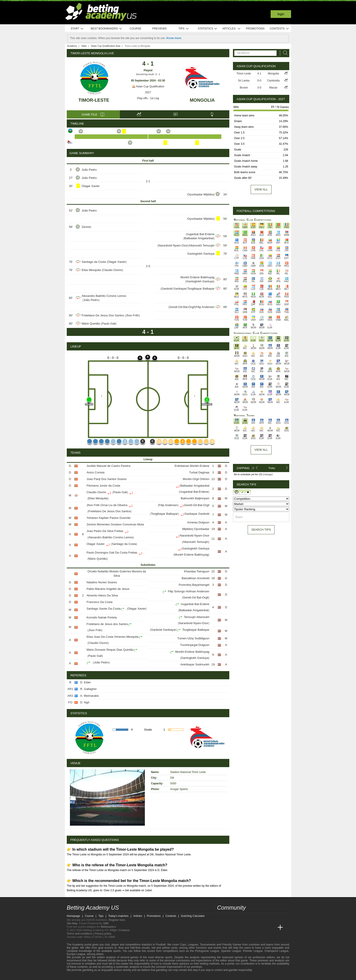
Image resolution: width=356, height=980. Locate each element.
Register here (117, 920)
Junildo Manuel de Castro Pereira (108, 466)
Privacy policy (103, 934)
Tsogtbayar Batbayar (201, 289)
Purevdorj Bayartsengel (194, 585)
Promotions (255, 29)
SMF (106, 923)
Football (161, 945)
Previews (159, 29)
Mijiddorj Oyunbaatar (196, 529)
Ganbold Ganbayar (174, 289)
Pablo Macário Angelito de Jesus (108, 589)
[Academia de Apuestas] (255, 928)
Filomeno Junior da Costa (103, 486)
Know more (174, 38)
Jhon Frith (132, 315)
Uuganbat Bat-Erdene (200, 234)
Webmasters (108, 927)
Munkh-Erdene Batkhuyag (192, 652)
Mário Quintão (91, 324)
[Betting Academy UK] (272, 928)
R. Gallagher (88, 689)
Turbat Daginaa (199, 472)
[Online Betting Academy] (246, 928)
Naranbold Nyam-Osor (173, 245)
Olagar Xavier (90, 186)
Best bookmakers (106, 29)
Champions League (277, 951)
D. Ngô (85, 702)
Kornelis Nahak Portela (102, 617)
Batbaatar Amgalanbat (199, 238)
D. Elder (85, 682)
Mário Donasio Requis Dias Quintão (110, 650)
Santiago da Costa (94, 262)
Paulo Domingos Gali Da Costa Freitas (112, 553)
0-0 (259, 81)
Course (135, 29)
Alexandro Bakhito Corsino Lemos (104, 296)
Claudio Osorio (112, 270)
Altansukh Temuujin (202, 245)
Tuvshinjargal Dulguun (195, 645)
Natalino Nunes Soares (102, 582)
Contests (279, 29)
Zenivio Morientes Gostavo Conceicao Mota (115, 524)
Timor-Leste (94, 100)
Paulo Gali (109, 324)
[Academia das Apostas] (229, 928)
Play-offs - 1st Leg (148, 98)
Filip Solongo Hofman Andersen (189, 591)
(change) (268, 474)
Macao (273, 88)
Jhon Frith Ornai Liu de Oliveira (107, 505)
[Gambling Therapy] (109, 976)
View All (261, 450)
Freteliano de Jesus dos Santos (107, 624)
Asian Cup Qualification (148, 86)
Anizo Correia (95, 472)
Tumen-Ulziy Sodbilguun (193, 638)
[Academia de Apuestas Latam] (263, 928)
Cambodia (273, 81)
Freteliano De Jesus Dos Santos (103, 315)
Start (77, 29)
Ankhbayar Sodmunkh (195, 664)
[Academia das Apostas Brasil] (238, 928)
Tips (184, 29)
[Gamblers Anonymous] (115, 976)
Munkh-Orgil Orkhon (196, 479)
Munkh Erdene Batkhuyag (198, 277)
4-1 (259, 74)
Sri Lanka (244, 81)
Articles (231, 29)
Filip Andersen (205, 307)
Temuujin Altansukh (197, 617)
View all (261, 189)
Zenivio (86, 227)
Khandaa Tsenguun (197, 571)
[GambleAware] (77, 976)
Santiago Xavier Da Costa (104, 609)
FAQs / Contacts (120, 930)
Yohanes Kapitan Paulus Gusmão (109, 518)
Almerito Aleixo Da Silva (102, 595)
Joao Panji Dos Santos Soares (106, 479)
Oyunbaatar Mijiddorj (201, 194)
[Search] (284, 53)
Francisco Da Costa (99, 602)
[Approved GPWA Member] (94, 976)
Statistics (208, 29)
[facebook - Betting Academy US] (238, 918)
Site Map (72, 923)
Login (281, 14)
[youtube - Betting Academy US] (229, 918)
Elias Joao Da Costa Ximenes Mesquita (112, 637)
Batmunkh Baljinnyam (195, 498)
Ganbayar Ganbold (197, 514)
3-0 (259, 88)
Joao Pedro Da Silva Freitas (105, 531)
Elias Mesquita (91, 270)
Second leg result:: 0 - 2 (148, 74)
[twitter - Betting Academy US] (221, 918)
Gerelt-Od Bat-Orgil (182, 307)
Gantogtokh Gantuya (201, 254)
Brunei (244, 88)
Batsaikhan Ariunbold (195, 578)
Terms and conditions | (81, 934)
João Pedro (89, 170)
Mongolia (202, 100)
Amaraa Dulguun (198, 522)
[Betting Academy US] (221, 928)
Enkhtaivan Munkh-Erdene (192, 466)
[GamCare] (103, 976)
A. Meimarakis (89, 696)
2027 (148, 92)
